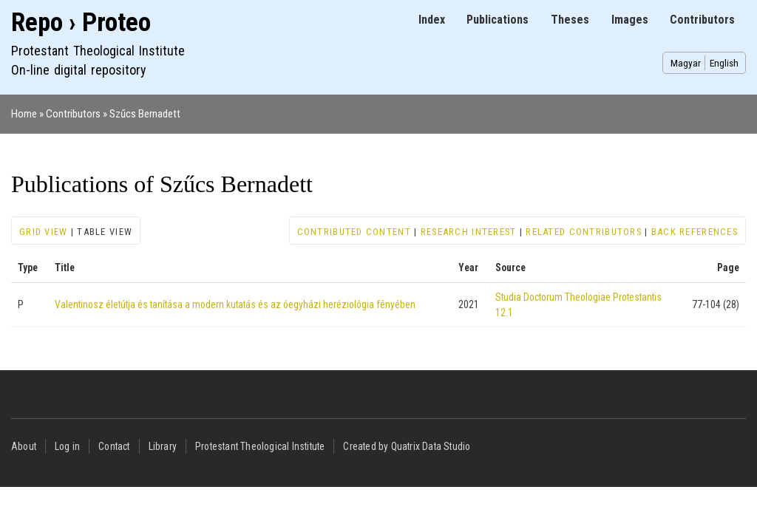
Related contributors (584, 232)
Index (432, 20)
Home (24, 114)
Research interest (469, 232)
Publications (498, 20)
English (724, 63)
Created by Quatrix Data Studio (407, 446)
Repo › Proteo (81, 23)
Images (630, 20)
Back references (695, 232)
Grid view (44, 232)
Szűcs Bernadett (145, 114)
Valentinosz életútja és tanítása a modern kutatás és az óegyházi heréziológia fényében (235, 304)
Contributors (702, 20)
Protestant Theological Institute (260, 446)
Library (163, 446)
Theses (570, 20)
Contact (114, 446)
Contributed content (354, 232)
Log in (67, 446)
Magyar (686, 63)
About (24, 446)
